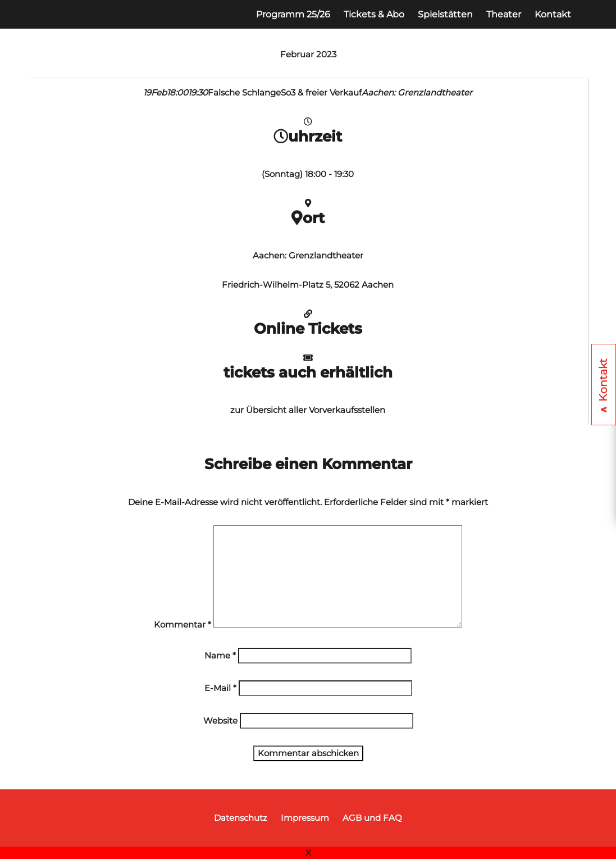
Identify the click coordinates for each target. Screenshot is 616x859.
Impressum (305, 818)
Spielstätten (445, 14)
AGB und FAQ (372, 818)
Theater (504, 14)
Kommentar (182, 624)
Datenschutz (241, 818)
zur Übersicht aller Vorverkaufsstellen (308, 410)
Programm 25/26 (293, 14)
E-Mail (220, 688)
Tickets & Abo (374, 14)
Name (220, 655)
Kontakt (553, 14)
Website (220, 721)
